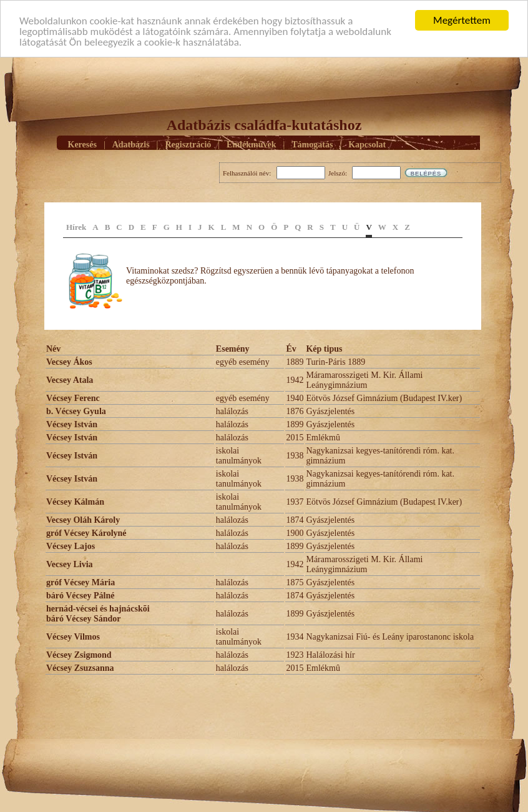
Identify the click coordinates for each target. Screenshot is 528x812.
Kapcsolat (367, 144)
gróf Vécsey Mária (81, 582)
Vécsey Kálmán (75, 502)
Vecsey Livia (70, 564)
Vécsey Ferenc (73, 398)
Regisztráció (188, 144)
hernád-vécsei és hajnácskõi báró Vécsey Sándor (98, 614)
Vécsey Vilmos (73, 637)
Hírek (76, 227)
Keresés (82, 144)
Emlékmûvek (251, 144)
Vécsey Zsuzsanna (80, 668)
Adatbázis (131, 144)
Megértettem (462, 20)
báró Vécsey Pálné (80, 596)
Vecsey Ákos (69, 362)
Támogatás (312, 144)
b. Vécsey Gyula (76, 411)
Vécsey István (72, 424)
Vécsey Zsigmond (79, 655)
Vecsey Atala (70, 380)
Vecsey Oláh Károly (83, 520)
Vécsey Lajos (71, 546)
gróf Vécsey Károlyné (86, 533)
